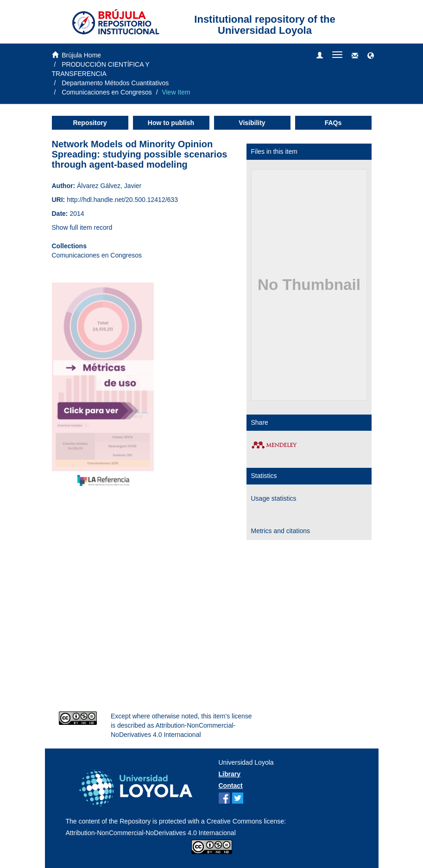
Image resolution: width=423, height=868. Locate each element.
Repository (90, 123)
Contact (231, 786)
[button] (371, 56)
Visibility (252, 123)
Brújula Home (81, 55)
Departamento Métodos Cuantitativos (115, 83)
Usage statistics (274, 498)
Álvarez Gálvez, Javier (109, 186)
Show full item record (82, 227)
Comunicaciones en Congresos (107, 92)
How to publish (171, 123)
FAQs (333, 123)
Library (230, 774)
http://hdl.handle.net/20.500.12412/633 (122, 200)
